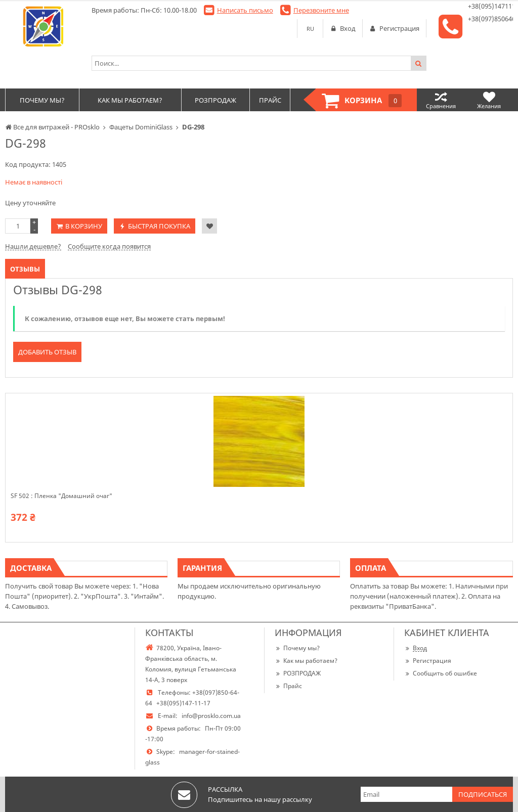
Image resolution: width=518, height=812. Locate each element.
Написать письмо (245, 10)
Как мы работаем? (306, 661)
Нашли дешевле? (33, 246)
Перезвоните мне (321, 10)
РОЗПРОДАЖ (298, 673)
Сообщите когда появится (109, 246)
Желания (489, 100)
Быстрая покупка (159, 226)
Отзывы (25, 269)
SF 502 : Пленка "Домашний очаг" (61, 496)
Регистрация (428, 661)
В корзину (84, 226)
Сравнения (441, 100)
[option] (259, 468)
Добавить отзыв (47, 352)
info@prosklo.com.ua (211, 716)
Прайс (288, 686)
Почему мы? (297, 648)
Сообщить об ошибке (441, 673)
